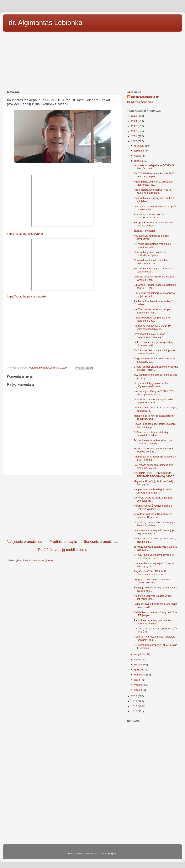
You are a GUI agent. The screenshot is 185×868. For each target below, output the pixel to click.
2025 (135, 116)
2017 (135, 706)
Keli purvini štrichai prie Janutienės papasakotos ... (154, 270)
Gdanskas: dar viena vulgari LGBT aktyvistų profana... (154, 401)
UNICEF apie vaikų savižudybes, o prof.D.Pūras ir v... (154, 556)
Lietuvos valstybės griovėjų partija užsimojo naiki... (153, 344)
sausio (138, 690)
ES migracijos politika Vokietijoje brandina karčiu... (152, 245)
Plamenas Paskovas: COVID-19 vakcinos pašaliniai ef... (152, 327)
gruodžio (140, 146)
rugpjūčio (140, 654)
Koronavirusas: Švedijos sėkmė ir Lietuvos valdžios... (153, 507)
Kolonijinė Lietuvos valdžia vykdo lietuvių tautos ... (153, 597)
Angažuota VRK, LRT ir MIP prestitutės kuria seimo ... (150, 573)
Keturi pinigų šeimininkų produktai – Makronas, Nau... (154, 183)
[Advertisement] (92, 60)
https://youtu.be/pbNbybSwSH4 (27, 297)
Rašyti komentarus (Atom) (38, 560)
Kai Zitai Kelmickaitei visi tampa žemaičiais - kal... (152, 311)
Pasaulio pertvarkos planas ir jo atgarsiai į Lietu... (152, 319)
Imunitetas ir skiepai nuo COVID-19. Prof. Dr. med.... (154, 167)
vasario (139, 685)
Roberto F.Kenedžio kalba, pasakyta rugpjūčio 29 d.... (155, 638)
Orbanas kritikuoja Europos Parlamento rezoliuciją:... (149, 336)
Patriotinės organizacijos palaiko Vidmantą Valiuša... (152, 622)
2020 (135, 141)
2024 (135, 121)
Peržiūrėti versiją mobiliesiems (63, 550)
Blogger (112, 853)
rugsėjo (139, 161)
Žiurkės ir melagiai (144, 231)
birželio (139, 665)
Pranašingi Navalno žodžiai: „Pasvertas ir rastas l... (150, 216)
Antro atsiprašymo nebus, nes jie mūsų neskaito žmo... (153, 191)
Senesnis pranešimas (101, 542)
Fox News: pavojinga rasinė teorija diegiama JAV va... (154, 466)
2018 (135, 701)
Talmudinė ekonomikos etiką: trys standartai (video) (153, 442)
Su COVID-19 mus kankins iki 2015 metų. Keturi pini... (154, 175)
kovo (137, 680)
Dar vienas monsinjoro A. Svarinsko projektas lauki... (154, 294)
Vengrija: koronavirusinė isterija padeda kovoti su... (152, 581)
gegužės (140, 670)
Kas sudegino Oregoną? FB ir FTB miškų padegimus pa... (154, 393)
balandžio (140, 675)
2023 (135, 126)
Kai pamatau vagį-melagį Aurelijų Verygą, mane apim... (153, 491)
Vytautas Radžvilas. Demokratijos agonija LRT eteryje (153, 516)
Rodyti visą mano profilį (141, 102)
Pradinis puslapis (63, 542)
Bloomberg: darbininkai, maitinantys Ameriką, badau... (154, 524)
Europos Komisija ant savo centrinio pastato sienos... (154, 224)
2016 (135, 711)
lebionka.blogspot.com (145, 97)
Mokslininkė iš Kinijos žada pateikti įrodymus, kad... (154, 417)
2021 (135, 136)
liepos (138, 660)
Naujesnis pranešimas (25, 542)
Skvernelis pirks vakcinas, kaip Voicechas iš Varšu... (151, 262)
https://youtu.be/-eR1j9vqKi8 (25, 234)
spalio (138, 156)
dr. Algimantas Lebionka (45, 23)
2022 (135, 131)
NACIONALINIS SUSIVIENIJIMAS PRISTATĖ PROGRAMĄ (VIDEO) (155, 475)
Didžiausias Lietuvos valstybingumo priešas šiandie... (154, 352)
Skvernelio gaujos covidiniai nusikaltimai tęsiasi (150, 254)
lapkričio (139, 151)
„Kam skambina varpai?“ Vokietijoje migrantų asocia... (154, 532)
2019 (135, 696)
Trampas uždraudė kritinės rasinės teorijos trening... (154, 450)
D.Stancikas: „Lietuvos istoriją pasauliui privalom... (151, 434)
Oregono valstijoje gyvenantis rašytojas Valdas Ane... (151, 385)
